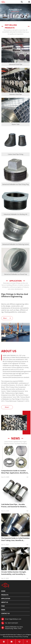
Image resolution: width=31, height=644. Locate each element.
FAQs (3, 606)
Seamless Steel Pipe (16, 94)
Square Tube (15, 124)
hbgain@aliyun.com (15, 619)
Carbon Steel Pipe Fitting (16, 154)
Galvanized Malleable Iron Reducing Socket (16, 244)
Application (6, 599)
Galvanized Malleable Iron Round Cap (15, 274)
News (15, 438)
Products (5, 595)
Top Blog (25, 637)
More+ (5, 318)
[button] (16, 345)
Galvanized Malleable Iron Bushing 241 (15, 214)
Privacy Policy (18, 637)
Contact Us (5, 613)
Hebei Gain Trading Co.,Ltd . (18, 635)
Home (3, 591)
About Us (5, 602)
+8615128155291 (13, 623)
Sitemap (11, 637)
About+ (7, 407)
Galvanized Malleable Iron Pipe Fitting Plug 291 (15, 185)
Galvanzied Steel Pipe (16, 64)
